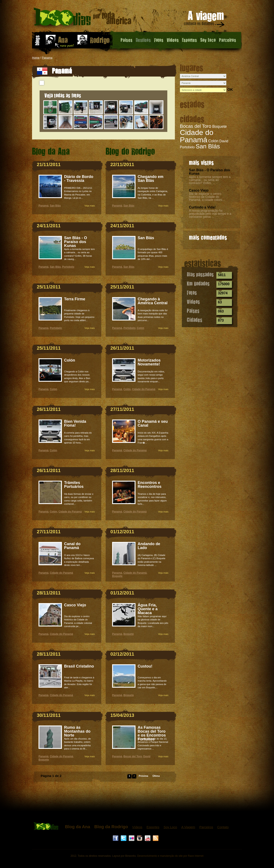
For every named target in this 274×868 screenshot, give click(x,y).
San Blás (208, 146)
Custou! (145, 666)
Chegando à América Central (153, 301)
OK (230, 90)
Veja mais (90, 206)
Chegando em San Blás (151, 179)
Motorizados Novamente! (149, 362)
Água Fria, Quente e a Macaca (148, 609)
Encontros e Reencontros (150, 485)
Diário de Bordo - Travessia (79, 179)
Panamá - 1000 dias (83, 18)
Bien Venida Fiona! (75, 423)
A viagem (205, 20)
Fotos (159, 40)
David (224, 141)
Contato (223, 827)
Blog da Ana (77, 827)
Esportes (189, 40)
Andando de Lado (149, 546)
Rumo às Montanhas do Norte (77, 731)
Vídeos (137, 827)
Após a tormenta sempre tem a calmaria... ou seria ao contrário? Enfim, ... (210, 180)
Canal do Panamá (72, 546)
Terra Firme (75, 299)
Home (36, 58)
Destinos (143, 40)
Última (156, 776)
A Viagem (188, 827)
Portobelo (187, 147)
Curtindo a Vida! (202, 207)
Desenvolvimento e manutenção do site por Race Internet (170, 856)
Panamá (44, 206)
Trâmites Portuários (74, 485)
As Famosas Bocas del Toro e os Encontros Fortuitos (152, 733)
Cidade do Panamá (197, 136)
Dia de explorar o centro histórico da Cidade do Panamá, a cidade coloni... (207, 197)
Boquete (220, 127)
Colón (213, 141)
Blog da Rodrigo (111, 827)
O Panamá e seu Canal (153, 423)
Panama (47, 58)
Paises (127, 40)
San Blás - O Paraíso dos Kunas (209, 172)
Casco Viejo (199, 190)
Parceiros (228, 40)
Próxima (143, 776)
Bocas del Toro (196, 126)
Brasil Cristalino (79, 666)
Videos (173, 40)
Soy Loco (208, 40)
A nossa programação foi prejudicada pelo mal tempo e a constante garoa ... (210, 214)
